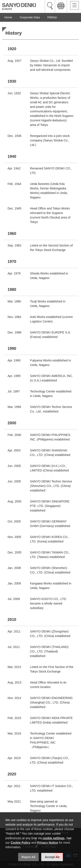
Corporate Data (30, 17)
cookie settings (54, 838)
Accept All (52, 857)
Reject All (28, 857)
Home (8, 17)
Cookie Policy (21, 843)
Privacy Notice (48, 843)
